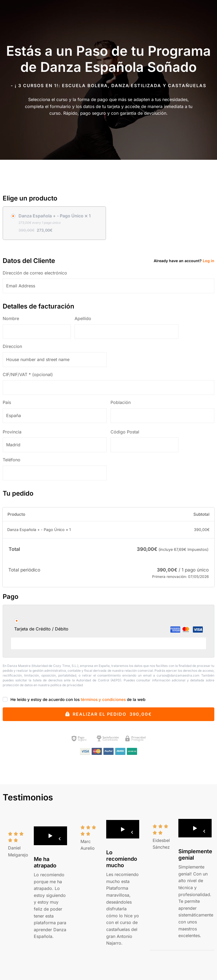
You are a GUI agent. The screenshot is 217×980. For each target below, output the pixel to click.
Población (122, 402)
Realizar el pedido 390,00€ (112, 714)
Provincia (14, 432)
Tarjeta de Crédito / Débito (108, 629)
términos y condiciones (103, 699)
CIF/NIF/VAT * (28, 374)
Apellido (85, 318)
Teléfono (13, 460)
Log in (209, 261)
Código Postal (127, 432)
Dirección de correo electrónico (37, 273)
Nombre (13, 318)
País (9, 402)
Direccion (14, 346)
